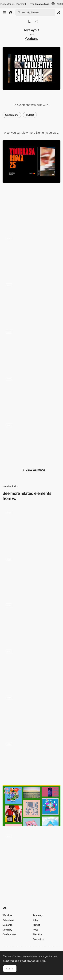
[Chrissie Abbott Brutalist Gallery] (31, 806)
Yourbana (32, 39)
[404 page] (31, 442)
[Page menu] (31, 348)
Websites (7, 915)
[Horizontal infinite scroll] (31, 302)
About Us (37, 934)
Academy (38, 915)
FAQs (35, 930)
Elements (7, 925)
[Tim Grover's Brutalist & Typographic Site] (31, 853)
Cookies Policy (39, 961)
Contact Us (39, 939)
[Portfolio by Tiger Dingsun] (31, 713)
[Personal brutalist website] (31, 621)
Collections (8, 920)
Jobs (35, 920)
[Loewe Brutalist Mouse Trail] (31, 667)
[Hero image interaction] (31, 255)
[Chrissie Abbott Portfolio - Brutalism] (31, 759)
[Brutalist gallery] (31, 574)
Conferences (9, 934)
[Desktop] (31, 162)
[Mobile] (31, 208)
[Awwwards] (11, 12)
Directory (7, 930)
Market (36, 925)
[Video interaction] (31, 395)
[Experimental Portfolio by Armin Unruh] (31, 528)
